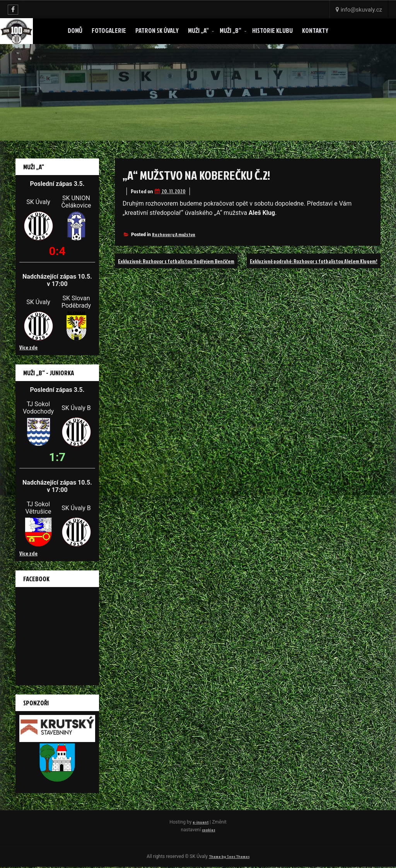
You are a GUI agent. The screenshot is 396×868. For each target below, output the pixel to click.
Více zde (28, 347)
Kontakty (315, 30)
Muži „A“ (198, 30)
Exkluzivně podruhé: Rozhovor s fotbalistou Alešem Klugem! (302, 276)
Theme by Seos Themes (229, 857)
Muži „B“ (230, 30)
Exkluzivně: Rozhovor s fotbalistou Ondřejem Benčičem (188, 261)
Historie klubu (272, 30)
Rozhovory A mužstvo (174, 234)
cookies (216, 830)
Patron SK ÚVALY (157, 30)
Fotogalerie (109, 30)
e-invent (208, 822)
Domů (75, 30)
